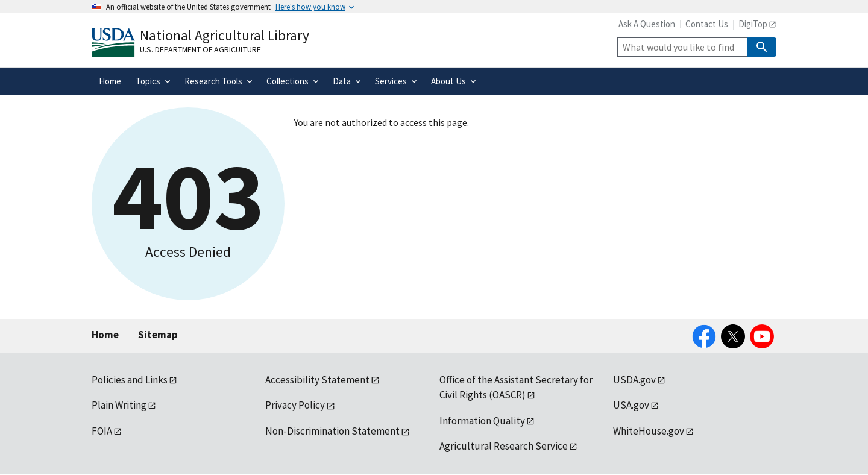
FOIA (102, 431)
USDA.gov (634, 380)
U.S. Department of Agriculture (200, 49)
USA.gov (631, 405)
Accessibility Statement (317, 380)
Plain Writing (119, 405)
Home (105, 335)
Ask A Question (647, 24)
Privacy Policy (295, 405)
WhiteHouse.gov (649, 431)
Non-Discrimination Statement (332, 431)
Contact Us (707, 24)
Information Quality (482, 421)
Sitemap (158, 335)
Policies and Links (130, 380)
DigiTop (753, 24)
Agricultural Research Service (504, 446)
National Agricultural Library (225, 35)
